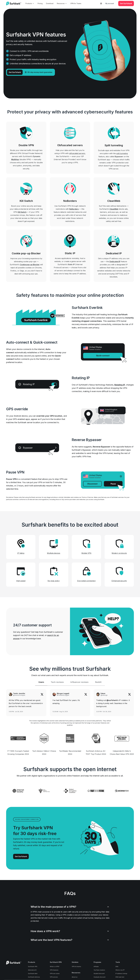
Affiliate (96, 967)
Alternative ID (32, 970)
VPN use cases (55, 974)
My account (110, 3)
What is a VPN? (55, 967)
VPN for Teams (76, 3)
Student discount (99, 974)
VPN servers (54, 977)
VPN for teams (76, 967)
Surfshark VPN (33, 967)
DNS (117, 967)
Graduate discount (100, 977)
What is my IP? (120, 970)
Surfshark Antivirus (34, 977)
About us (75, 977)
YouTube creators (99, 970)
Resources (62, 3)
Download (50, 3)
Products (30, 3)
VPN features (54, 970)
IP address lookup (121, 974)
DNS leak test (120, 977)
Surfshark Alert (33, 974)
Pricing (40, 3)
